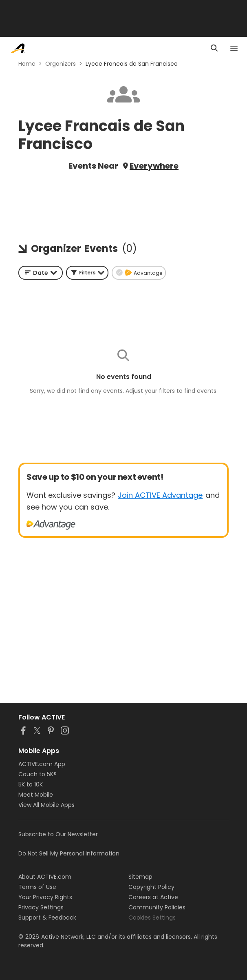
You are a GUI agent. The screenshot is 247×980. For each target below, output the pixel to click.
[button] (87, 273)
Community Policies (157, 907)
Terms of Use (37, 887)
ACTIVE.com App (42, 764)
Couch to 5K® (37, 774)
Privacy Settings (41, 907)
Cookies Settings (152, 918)
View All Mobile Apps (46, 805)
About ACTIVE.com (45, 877)
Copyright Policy (151, 887)
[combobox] (41, 273)
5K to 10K (31, 784)
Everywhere (154, 166)
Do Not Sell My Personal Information (69, 853)
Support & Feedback (47, 918)
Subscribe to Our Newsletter (58, 834)
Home (27, 64)
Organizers (61, 64)
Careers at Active (153, 897)
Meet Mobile (36, 795)
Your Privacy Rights (45, 897)
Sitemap (140, 877)
